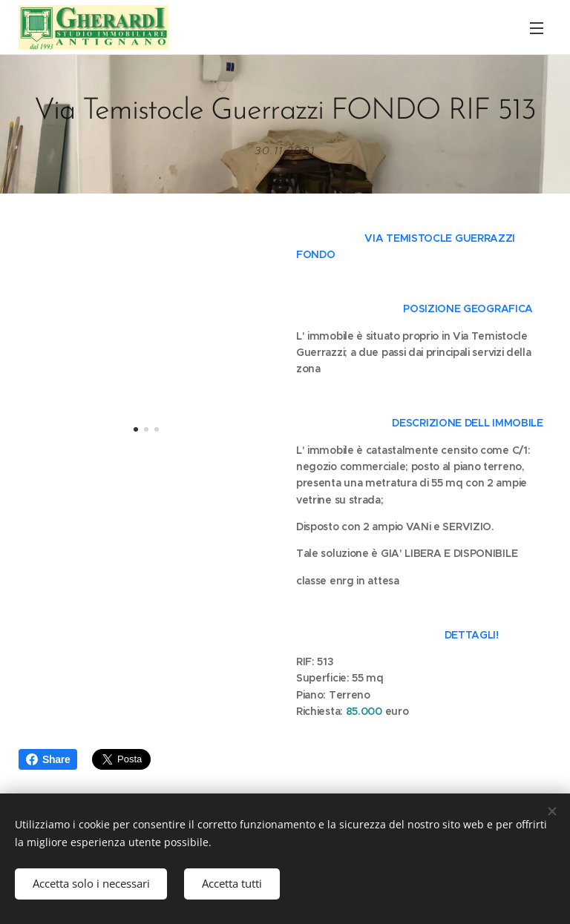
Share (48, 759)
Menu (537, 28)
